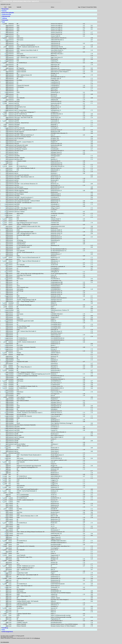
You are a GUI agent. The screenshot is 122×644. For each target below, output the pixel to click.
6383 (7, 413)
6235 (7, 244)
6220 (7, 228)
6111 (7, 147)
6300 (7, 289)
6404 (7, 427)
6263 (7, 263)
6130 (7, 161)
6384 (7, 414)
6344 (7, 356)
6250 (7, 249)
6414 (7, 446)
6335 (7, 345)
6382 (7, 411)
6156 (7, 184)
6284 (7, 277)
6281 (7, 275)
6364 (7, 377)
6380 (7, 399)
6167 (7, 197)
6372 (7, 390)
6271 (7, 265)
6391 (7, 418)
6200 (7, 214)
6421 (7, 448)
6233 (7, 242)
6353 (7, 369)
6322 (7, 314)
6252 (7, 256)
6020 (7, 26)
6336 (7, 347)
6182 (7, 212)
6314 (7, 310)
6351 (7, 363)
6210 (7, 217)
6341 (7, 351)
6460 (7, 473)
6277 (7, 272)
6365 (7, 379)
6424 (7, 450)
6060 (7, 105)
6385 (7, 416)
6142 (7, 172)
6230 (7, 230)
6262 (7, 259)
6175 (7, 206)
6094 (7, 128)
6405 (7, 429)
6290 (7, 281)
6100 (7, 132)
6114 (7, 158)
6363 (7, 376)
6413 (7, 444)
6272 (7, 267)
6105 (7, 138)
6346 (7, 362)
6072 (7, 123)
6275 (7, 268)
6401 (7, 425)
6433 (7, 458)
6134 (7, 170)
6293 (7, 286)
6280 (7, 274)
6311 (7, 309)
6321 (7, 312)
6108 (7, 144)
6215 (7, 226)
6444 (7, 466)
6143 (7, 177)
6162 (7, 191)
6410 (7, 432)
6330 (7, 319)
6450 (7, 469)
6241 (7, 245)
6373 (7, 395)
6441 (7, 460)
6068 (7, 119)
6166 (7, 192)
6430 (7, 455)
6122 (7, 159)
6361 (7, 372)
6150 (7, 178)
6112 (7, 151)
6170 (7, 201)
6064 (7, 117)
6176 (7, 208)
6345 (7, 358)
